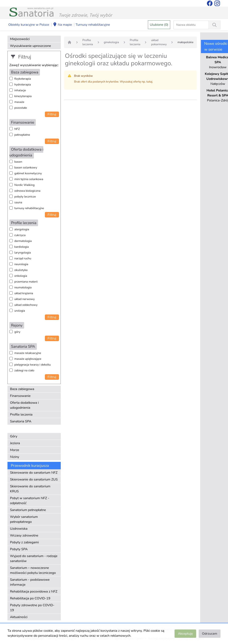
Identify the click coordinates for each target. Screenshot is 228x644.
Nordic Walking (24, 185)
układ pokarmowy (159, 42)
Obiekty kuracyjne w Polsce (29, 25)
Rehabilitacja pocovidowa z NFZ (34, 592)
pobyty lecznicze (25, 197)
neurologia (21, 264)
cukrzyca (20, 235)
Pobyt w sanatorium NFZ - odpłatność (30, 501)
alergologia (22, 229)
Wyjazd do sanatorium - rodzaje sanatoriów (34, 559)
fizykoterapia (23, 79)
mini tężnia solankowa (29, 179)
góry (17, 332)
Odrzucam (210, 634)
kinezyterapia (23, 96)
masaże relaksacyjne (28, 353)
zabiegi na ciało (24, 370)
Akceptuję (185, 634)
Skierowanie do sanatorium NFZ (34, 473)
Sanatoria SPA (21, 421)
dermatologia (23, 241)
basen (18, 162)
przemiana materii (26, 282)
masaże (19, 102)
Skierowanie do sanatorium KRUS (30, 489)
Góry (14, 436)
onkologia (21, 276)
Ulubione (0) (159, 25)
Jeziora (15, 443)
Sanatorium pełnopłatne (28, 510)
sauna (18, 202)
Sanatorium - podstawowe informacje (30, 582)
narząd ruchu (23, 258)
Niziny (15, 457)
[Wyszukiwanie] (214, 25)
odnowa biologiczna (27, 191)
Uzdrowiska (19, 529)
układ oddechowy (26, 305)
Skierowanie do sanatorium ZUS (34, 479)
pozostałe (21, 108)
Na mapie (62, 25)
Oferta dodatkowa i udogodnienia (24, 405)
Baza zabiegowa (22, 389)
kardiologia (22, 247)
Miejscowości (20, 39)
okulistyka (21, 270)
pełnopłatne (22, 135)
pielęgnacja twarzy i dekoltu (33, 365)
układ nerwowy (25, 299)
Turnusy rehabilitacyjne (93, 25)
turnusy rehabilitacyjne (29, 208)
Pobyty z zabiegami (24, 542)
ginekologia (111, 42)
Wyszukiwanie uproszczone (30, 46)
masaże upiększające (28, 359)
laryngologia (23, 253)
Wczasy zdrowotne (24, 535)
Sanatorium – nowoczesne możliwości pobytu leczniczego (33, 570)
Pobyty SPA (19, 549)
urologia (20, 311)
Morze (15, 450)
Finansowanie (20, 396)
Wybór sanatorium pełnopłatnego (24, 519)
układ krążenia (24, 293)
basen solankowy (26, 168)
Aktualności (19, 617)
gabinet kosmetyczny (28, 173)
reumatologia (23, 287)
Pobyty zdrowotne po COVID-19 (32, 608)
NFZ (17, 129)
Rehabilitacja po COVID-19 (30, 598)
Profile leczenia (21, 415)
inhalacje (20, 90)
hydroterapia (23, 85)
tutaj (149, 82)
